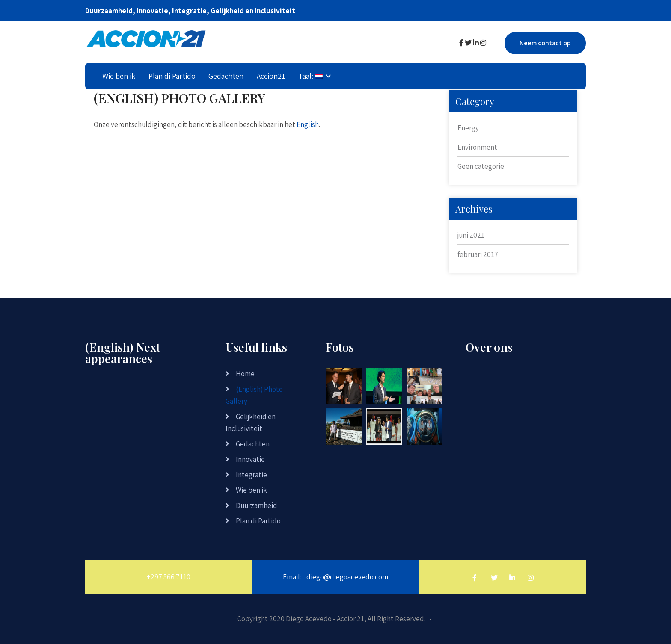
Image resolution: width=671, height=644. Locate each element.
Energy (468, 128)
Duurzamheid (257, 505)
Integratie (251, 475)
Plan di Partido (172, 76)
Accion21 (271, 76)
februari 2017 (478, 254)
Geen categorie (481, 166)
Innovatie (250, 459)
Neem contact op (545, 43)
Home (245, 374)
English (308, 124)
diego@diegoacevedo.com (347, 577)
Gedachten (226, 76)
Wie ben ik (119, 76)
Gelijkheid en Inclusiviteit (251, 422)
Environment (477, 147)
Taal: (310, 76)
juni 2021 (471, 235)
